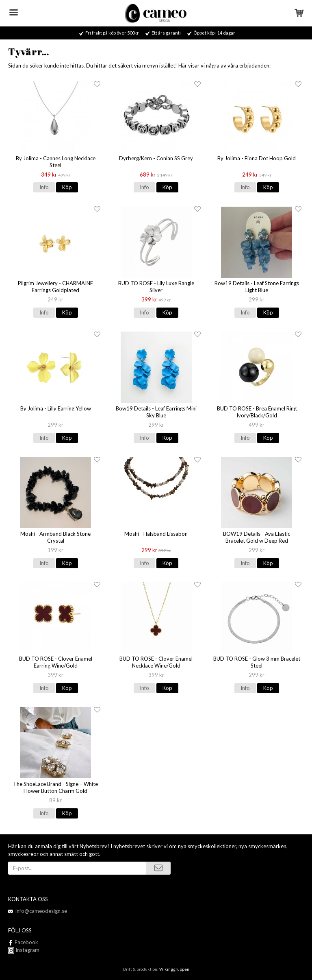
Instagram (24, 950)
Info (44, 187)
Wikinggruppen (174, 969)
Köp (67, 187)
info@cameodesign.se (41, 911)
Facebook (26, 942)
